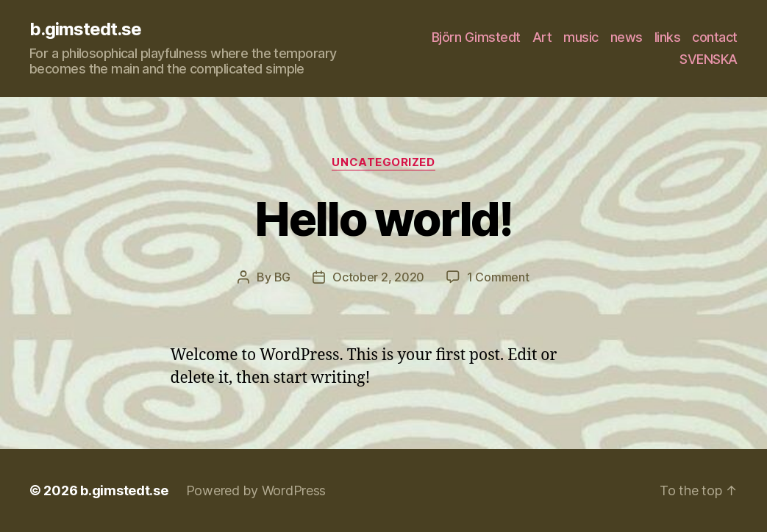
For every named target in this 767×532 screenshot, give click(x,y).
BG (282, 277)
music (581, 37)
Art (542, 37)
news (627, 37)
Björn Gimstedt (476, 37)
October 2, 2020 (378, 277)
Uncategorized (383, 162)
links (668, 37)
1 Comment (498, 277)
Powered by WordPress (256, 490)
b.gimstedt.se (85, 29)
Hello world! (383, 219)
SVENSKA (709, 59)
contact (715, 37)
